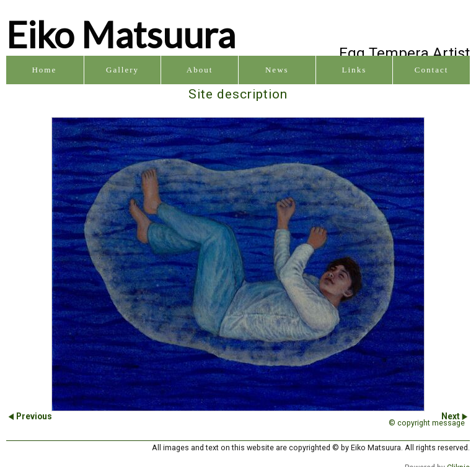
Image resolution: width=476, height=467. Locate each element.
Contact (432, 70)
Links (355, 70)
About (200, 70)
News (277, 70)
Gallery (122, 70)
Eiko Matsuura (121, 34)
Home (44, 70)
